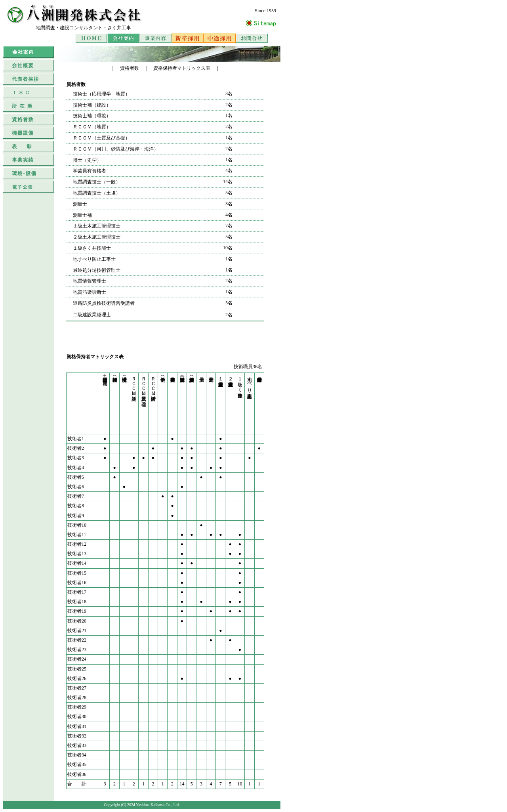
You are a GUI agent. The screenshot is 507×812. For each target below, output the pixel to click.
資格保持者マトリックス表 (182, 68)
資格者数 (130, 68)
